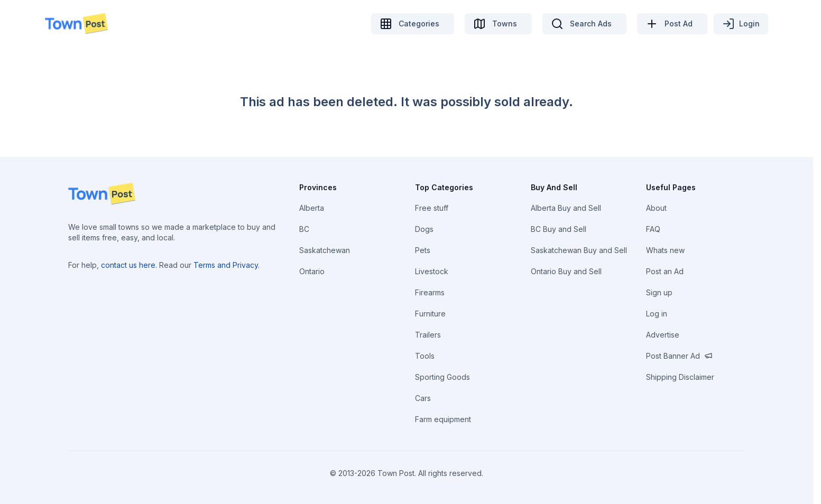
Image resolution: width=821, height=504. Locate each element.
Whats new (665, 250)
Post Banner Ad (679, 356)
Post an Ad (665, 271)
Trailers (428, 335)
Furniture (430, 314)
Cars (423, 398)
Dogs (424, 229)
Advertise (663, 335)
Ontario (312, 271)
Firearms (430, 292)
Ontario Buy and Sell (566, 271)
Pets (423, 250)
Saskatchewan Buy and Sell (579, 250)
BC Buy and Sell (559, 229)
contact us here (128, 265)
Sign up (659, 292)
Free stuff (432, 208)
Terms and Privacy (226, 265)
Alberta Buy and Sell (566, 208)
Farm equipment (443, 419)
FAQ (653, 229)
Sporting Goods (442, 377)
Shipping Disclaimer (680, 377)
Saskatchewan (325, 250)
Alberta (312, 208)
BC (304, 229)
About (656, 208)
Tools (425, 356)
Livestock (432, 271)
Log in (657, 314)
